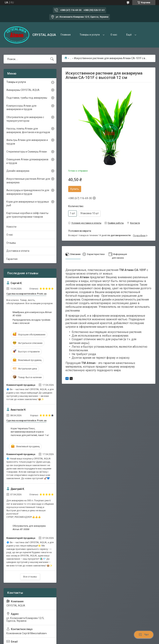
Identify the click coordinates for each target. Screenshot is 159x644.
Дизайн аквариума (18, 171)
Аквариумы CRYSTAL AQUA (23, 90)
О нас (114, 35)
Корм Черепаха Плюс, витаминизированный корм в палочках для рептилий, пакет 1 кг (30, 432)
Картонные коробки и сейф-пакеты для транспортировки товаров (27, 215)
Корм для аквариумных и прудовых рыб (28, 203)
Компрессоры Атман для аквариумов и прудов (21, 108)
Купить (75, 189)
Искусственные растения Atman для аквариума (28, 181)
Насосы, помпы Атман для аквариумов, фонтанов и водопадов (28, 130)
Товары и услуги (90, 35)
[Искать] (52, 59)
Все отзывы (30, 577)
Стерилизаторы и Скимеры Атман (27, 152)
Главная (66, 35)
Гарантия (12, 259)
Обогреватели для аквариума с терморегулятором (25, 119)
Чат (144, 635)
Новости (11, 227)
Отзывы (11, 243)
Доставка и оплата (18, 251)
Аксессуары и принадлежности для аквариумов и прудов (28, 192)
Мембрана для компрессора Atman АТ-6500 (32, 314)
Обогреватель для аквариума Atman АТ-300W (29, 527)
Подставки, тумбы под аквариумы (27, 98)
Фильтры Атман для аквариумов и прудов (27, 142)
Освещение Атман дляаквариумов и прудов (27, 161)
